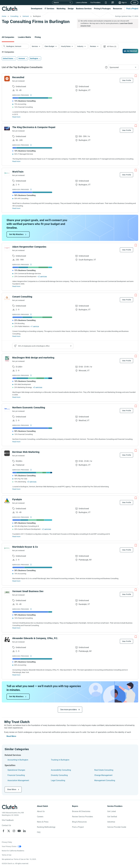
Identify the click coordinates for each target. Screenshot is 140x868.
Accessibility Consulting (61, 770)
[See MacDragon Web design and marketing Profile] (7, 359)
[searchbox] (15, 46)
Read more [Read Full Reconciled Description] (16, 117)
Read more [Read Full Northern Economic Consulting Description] (16, 442)
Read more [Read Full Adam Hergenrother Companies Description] (16, 286)
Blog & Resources (79, 822)
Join (134, 2)
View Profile (126, 80)
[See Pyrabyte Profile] (7, 501)
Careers (40, 817)
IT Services (49, 9)
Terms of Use (7, 855)
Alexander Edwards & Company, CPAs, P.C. (35, 638)
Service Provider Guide (117, 827)
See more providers (69, 710)
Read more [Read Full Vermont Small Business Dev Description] (16, 628)
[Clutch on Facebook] (3, 831)
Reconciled (18, 77)
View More (12, 789)
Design (71, 9)
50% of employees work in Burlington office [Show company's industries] (34, 346)
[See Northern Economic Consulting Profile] (7, 409)
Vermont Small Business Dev (28, 591)
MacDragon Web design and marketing (33, 358)
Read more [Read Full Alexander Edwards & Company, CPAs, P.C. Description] (16, 675)
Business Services (84, 9)
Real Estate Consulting (104, 770)
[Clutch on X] (9, 831)
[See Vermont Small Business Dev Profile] (7, 593)
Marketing (61, 9)
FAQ (39, 832)
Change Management (103, 775)
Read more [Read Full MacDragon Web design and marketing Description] (16, 397)
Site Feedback (8, 820)
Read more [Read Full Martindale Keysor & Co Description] (16, 581)
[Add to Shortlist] (136, 76)
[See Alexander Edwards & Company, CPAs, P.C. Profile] (7, 640)
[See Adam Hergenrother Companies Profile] (7, 248)
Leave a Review (82, 2)
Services (35, 46)
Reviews (93, 46)
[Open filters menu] (110, 46)
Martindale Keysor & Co (25, 547)
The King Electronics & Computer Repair (34, 127)
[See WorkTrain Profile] (7, 173)
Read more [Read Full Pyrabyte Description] (16, 536)
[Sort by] (123, 67)
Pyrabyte (17, 499)
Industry (80, 46)
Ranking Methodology (46, 827)
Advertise (111, 822)
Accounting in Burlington (18, 760)
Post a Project (132, 9)
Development (37, 9)
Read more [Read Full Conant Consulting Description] (16, 336)
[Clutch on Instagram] (14, 831)
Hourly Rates (66, 46)
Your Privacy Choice (9, 846)
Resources (118, 9)
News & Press (43, 822)
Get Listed (112, 811)
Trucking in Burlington (60, 760)
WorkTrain (18, 172)
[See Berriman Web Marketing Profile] (7, 453)
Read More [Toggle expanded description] (11, 736)
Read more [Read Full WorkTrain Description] (16, 208)
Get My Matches (16, 234)
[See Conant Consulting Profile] (7, 298)
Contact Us (6, 825)
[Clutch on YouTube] (19, 831)
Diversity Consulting (59, 775)
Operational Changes (16, 770)
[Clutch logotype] (10, 807)
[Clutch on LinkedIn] (24, 831)
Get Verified (112, 817)
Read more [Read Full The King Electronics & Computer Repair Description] (16, 161)
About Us (41, 811)
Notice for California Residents (13, 851)
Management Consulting (105, 780)
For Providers (95, 2)
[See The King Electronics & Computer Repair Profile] (7, 129)
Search (56, 2)
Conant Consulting (22, 297)
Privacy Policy (7, 842)
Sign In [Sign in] (124, 2)
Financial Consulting (16, 775)
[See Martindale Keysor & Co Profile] (7, 548)
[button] (36, 46)
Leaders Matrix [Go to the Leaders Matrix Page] (24, 37)
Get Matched (132, 51)
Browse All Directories (81, 811)
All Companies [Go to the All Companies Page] (8, 37)
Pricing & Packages (102, 9)
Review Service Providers (82, 817)
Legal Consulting (58, 780)
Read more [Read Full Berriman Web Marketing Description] (16, 489)
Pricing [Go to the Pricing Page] (38, 37)
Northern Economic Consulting (29, 408)
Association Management (18, 780)
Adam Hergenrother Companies (29, 247)
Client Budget (49, 46)
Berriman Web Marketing (26, 452)
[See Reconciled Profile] (7, 79)
